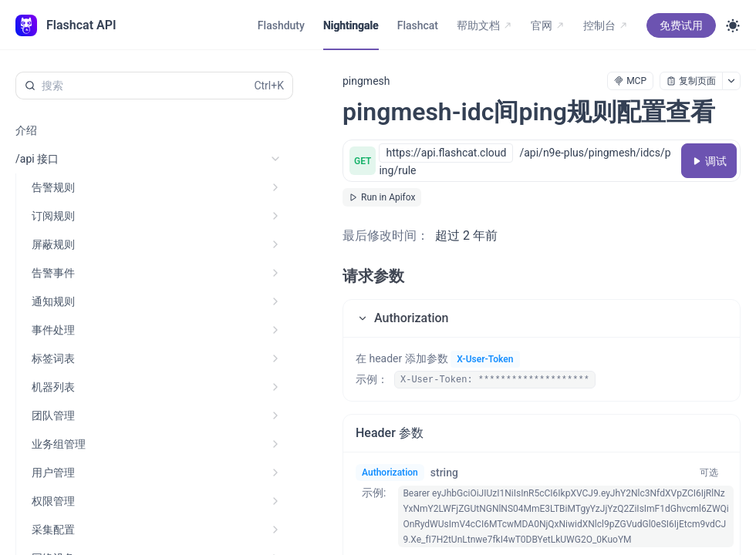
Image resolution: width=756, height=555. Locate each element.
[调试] (709, 161)
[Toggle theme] (733, 25)
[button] (542, 318)
